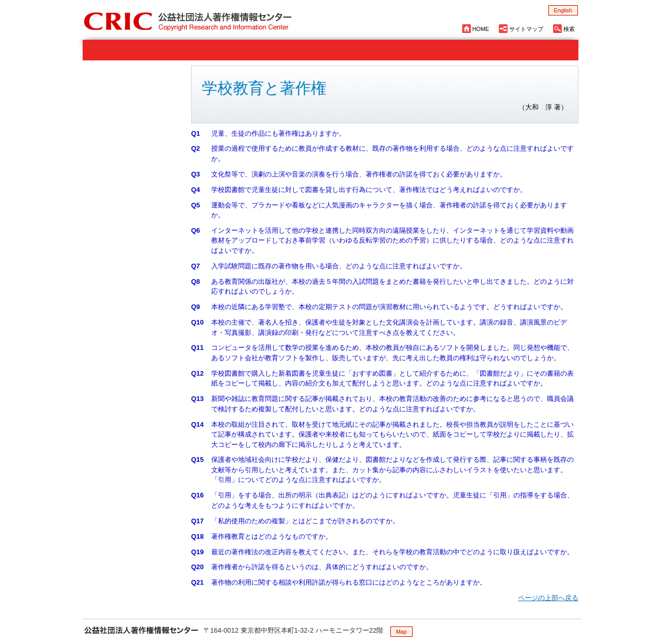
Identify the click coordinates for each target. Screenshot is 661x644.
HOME (481, 29)
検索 (569, 29)
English (563, 10)
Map (402, 632)
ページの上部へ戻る (548, 598)
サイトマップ (526, 29)
